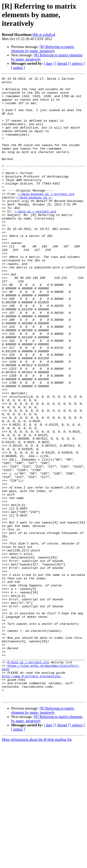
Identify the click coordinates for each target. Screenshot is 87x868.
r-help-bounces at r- (34, 222)
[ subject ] (77, 63)
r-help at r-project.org (35, 239)
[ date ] (49, 63)
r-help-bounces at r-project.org (46, 218)
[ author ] (18, 68)
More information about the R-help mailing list (37, 864)
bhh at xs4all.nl (44, 35)
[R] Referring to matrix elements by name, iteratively (43, 49)
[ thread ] (62, 63)
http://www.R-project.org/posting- (32, 796)
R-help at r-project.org (28, 779)
